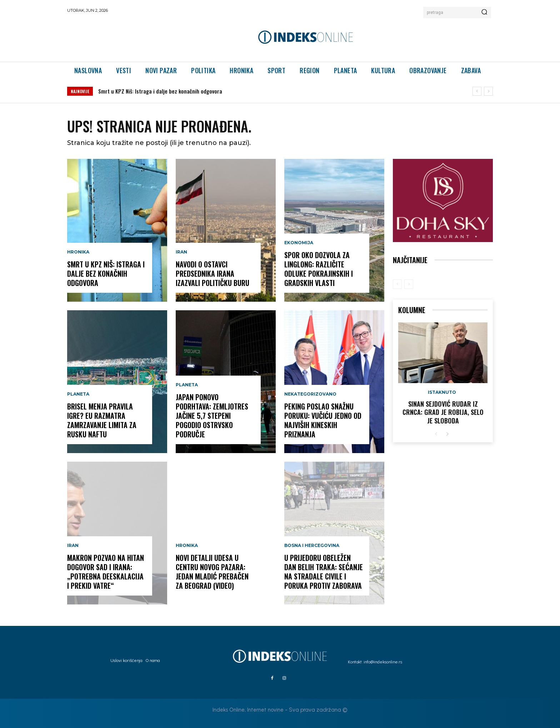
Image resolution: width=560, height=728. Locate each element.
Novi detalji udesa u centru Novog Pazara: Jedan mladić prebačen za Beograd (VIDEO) (212, 572)
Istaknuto (442, 392)
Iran (73, 546)
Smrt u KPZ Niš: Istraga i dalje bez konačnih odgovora (160, 91)
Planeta (78, 394)
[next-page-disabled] (409, 284)
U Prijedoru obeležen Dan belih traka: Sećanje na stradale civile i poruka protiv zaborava (324, 572)
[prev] (477, 91)
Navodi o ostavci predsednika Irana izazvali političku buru (212, 273)
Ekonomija (299, 243)
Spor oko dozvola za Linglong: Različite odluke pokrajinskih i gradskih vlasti (319, 269)
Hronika (78, 252)
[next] (488, 91)
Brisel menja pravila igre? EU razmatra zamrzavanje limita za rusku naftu (102, 420)
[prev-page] (397, 284)
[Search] (484, 12)
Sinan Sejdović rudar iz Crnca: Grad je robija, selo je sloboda (443, 412)
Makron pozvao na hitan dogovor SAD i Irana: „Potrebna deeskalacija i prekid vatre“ (106, 572)
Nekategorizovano (310, 394)
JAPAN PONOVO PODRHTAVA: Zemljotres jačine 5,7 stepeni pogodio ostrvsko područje (212, 416)
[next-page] (447, 434)
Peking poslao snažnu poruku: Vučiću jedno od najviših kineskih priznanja (323, 420)
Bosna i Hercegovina (312, 546)
